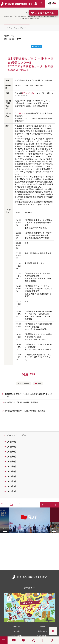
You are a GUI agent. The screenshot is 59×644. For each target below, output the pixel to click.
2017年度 (12, 476)
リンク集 (17, 631)
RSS (38, 383)
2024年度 (12, 442)
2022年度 (12, 452)
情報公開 (17, 627)
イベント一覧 (23, 383)
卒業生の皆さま (42, 636)
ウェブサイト (20, 113)
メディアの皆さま (17, 636)
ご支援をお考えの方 (44, 13)
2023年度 (12, 447)
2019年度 (12, 467)
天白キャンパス (28, 93)
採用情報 (42, 627)
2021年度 (12, 457)
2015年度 (12, 486)
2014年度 (12, 491)
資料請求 (30, 587)
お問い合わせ (42, 631)
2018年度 (12, 471)
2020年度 (12, 462)
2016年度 (12, 481)
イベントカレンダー (16, 28)
